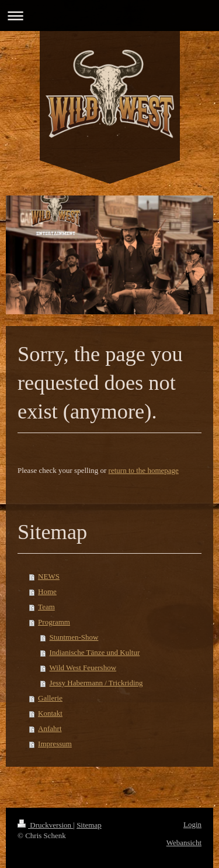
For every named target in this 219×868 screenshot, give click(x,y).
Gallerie (50, 698)
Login (192, 824)
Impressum (55, 744)
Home (47, 591)
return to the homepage (144, 470)
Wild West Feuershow (83, 668)
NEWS (49, 576)
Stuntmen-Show (74, 637)
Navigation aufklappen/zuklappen (109, 16)
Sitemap (89, 825)
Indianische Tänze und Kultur (95, 652)
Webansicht (184, 843)
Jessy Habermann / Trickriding (96, 683)
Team (46, 607)
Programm (54, 622)
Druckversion (45, 825)
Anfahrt (50, 728)
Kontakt (50, 713)
